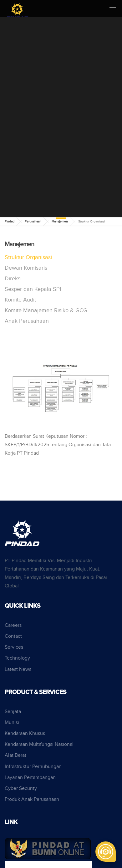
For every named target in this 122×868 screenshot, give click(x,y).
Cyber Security (21, 788)
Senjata (13, 712)
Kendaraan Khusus (25, 733)
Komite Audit (20, 300)
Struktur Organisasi (28, 257)
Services (14, 647)
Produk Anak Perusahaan (32, 799)
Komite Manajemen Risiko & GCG (46, 310)
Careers (13, 625)
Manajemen (60, 222)
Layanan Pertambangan (30, 778)
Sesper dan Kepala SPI (33, 289)
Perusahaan (33, 222)
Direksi (13, 279)
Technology (17, 658)
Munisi (12, 723)
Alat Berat (15, 755)
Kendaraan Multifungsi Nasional (39, 744)
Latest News (18, 669)
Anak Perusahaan (27, 321)
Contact (13, 636)
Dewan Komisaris (26, 268)
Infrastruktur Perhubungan (33, 767)
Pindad (10, 222)
